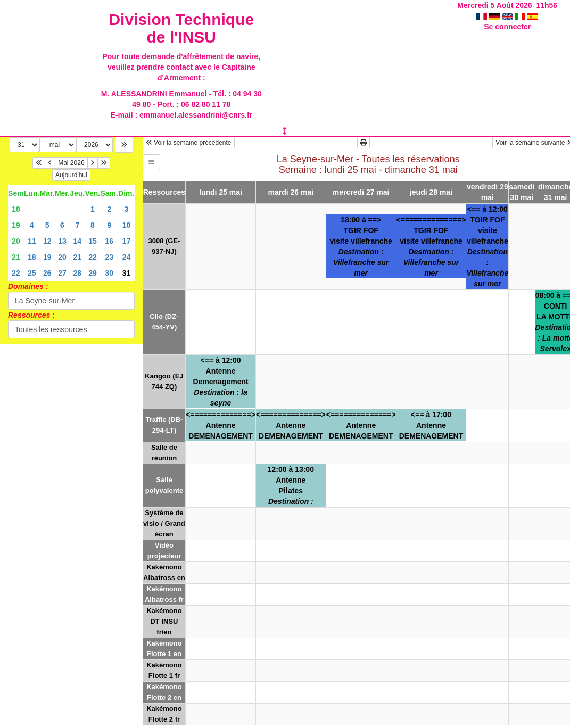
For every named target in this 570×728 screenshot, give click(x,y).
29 (93, 273)
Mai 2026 (71, 163)
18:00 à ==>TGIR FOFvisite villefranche (361, 246)
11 (32, 241)
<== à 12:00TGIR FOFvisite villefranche (487, 246)
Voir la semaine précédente (189, 143)
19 (16, 225)
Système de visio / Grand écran (164, 523)
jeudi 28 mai (431, 192)
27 (62, 273)
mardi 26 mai (291, 192)
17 (127, 241)
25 (32, 273)
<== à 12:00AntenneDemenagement (220, 382)
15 (93, 241)
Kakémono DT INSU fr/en (164, 621)
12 (47, 241)
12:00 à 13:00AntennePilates (291, 485)
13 (62, 241)
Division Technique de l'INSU (181, 28)
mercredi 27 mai (361, 192)
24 (127, 257)
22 (93, 257)
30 (110, 273)
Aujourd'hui (71, 175)
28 (78, 273)
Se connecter (507, 27)
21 (16, 257)
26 (47, 273)
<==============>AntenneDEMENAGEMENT (221, 425)
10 (127, 225)
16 (110, 241)
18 (16, 209)
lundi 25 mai (221, 192)
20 (16, 241)
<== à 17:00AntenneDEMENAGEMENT (431, 425)
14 (78, 241)
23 (110, 257)
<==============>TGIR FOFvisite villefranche (431, 246)
